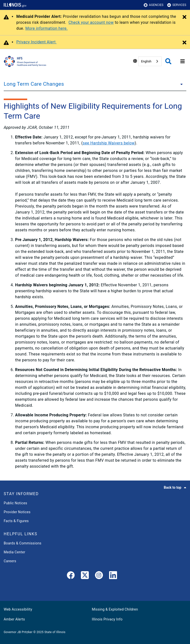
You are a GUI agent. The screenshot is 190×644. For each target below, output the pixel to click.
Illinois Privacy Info (107, 619)
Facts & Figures (16, 521)
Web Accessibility (18, 609)
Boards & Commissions (23, 543)
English (146, 61)
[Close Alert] (184, 17)
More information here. (46, 28)
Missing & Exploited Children (115, 609)
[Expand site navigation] (183, 61)
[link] (71, 576)
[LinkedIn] (113, 576)
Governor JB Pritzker (18, 632)
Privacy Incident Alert (36, 42)
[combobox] (150, 61)
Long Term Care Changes (34, 84)
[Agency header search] (168, 61)
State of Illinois (55, 632)
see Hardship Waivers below (109, 143)
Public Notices (15, 503)
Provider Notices (17, 512)
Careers (10, 561)
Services (177, 5)
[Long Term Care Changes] (180, 84)
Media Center (14, 552)
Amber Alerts (14, 619)
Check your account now (91, 22)
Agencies (154, 5)
